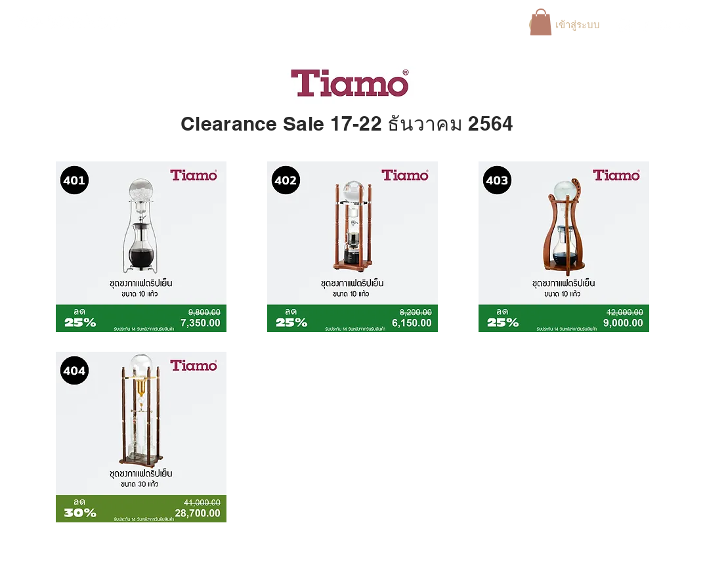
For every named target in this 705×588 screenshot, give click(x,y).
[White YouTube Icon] (665, 25)
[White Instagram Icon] (645, 25)
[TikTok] (685, 25)
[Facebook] (624, 25)
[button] (541, 22)
